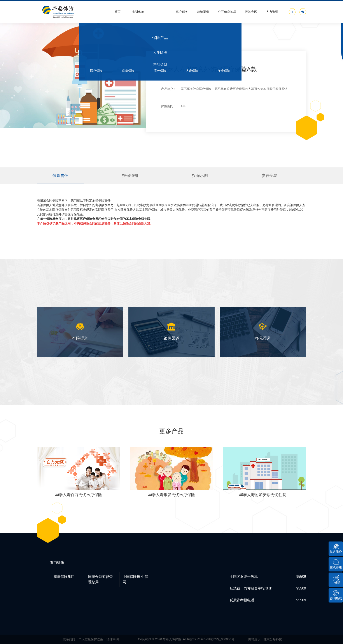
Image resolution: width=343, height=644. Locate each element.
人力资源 (272, 12)
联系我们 (69, 639)
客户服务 (182, 12)
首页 (117, 12)
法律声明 (113, 639)
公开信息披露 (227, 12)
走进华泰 (138, 12)
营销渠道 (203, 12)
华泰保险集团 (64, 577)
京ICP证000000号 (222, 639)
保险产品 (160, 12)
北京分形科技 (273, 639)
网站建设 (254, 639)
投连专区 (251, 12)
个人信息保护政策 (91, 639)
